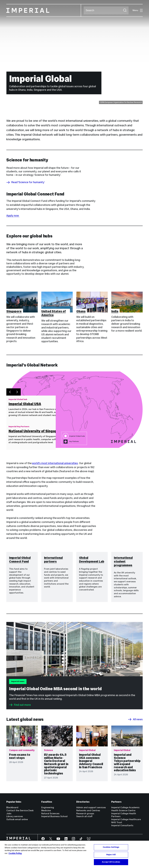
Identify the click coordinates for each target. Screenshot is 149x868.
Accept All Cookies (111, 862)
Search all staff (84, 816)
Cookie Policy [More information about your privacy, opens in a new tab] (15, 853)
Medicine (46, 810)
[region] (74, 854)
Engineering (48, 807)
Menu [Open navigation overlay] (138, 10)
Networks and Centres (88, 810)
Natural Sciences (50, 813)
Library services (15, 816)
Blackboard (12, 807)
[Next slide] (17, 392)
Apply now (13, 216)
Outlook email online (17, 819)
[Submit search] (125, 10)
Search (84, 10)
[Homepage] (44, 10)
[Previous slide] (10, 392)
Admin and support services (91, 807)
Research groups (85, 813)
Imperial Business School (54, 816)
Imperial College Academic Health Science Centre (125, 809)
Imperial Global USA (25, 404)
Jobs (9, 813)
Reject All (111, 855)
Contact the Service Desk (20, 810)
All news (135, 719)
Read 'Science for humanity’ (26, 182)
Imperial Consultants (122, 825)
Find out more (20, 705)
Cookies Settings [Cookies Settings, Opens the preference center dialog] (111, 847)
